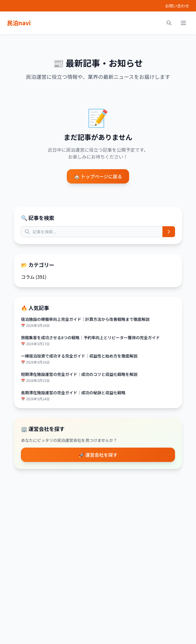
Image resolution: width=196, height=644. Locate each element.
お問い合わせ (177, 6)
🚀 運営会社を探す (98, 455)
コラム (28, 277)
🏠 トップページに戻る (98, 176)
